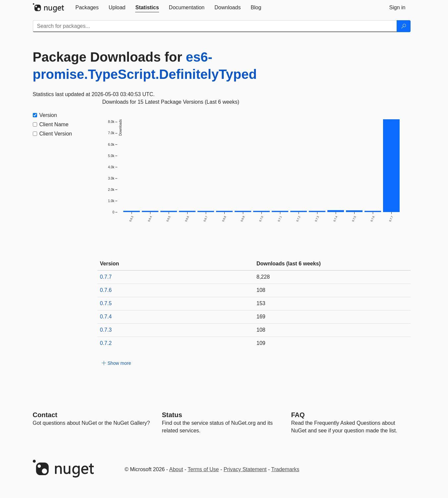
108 (261, 290)
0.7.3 (106, 330)
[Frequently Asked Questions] (298, 415)
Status (172, 415)
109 (261, 343)
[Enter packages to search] (215, 26)
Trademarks (285, 469)
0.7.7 (106, 277)
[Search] (404, 26)
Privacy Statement (245, 469)
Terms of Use (203, 469)
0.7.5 (106, 303)
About (176, 469)
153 (261, 303)
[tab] (87, 8)
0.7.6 (106, 290)
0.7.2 (106, 343)
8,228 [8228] (263, 277)
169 (261, 317)
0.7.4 (106, 317)
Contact (45, 415)
